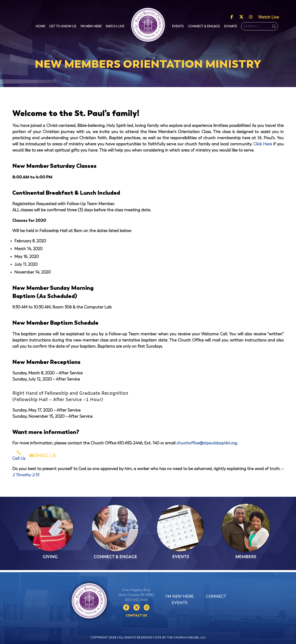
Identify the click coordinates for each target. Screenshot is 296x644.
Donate (230, 26)
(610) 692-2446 (136, 617)
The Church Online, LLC (186, 642)
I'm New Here (91, 26)
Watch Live (269, 17)
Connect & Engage (204, 26)
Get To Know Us (63, 26)
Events (178, 26)
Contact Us (136, 633)
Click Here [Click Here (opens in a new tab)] (263, 144)
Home (40, 26)
